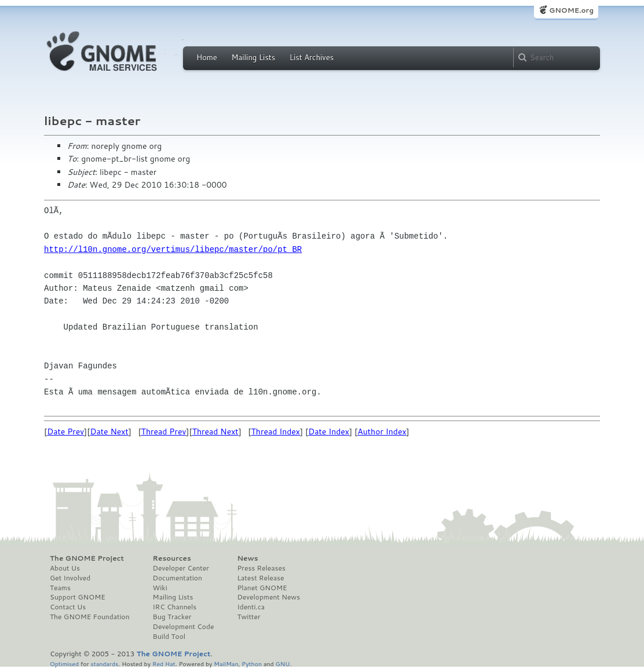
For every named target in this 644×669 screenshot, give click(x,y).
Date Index (329, 432)
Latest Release (260, 578)
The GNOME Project (87, 558)
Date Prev (65, 432)
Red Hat (164, 663)
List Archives (312, 57)
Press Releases (261, 568)
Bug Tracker (172, 617)
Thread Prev (164, 432)
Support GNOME (78, 597)
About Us (65, 568)
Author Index (382, 432)
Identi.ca (251, 607)
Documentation (178, 578)
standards (104, 663)
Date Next (109, 432)
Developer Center (181, 568)
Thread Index (276, 432)
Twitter (248, 617)
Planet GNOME (262, 588)
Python (252, 663)
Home (207, 57)
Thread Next (215, 432)
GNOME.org (571, 10)
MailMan (226, 663)
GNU (283, 663)
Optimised (64, 663)
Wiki (160, 588)
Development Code (184, 627)
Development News (268, 597)
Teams (60, 588)
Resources (172, 558)
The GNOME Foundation (90, 617)
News (247, 558)
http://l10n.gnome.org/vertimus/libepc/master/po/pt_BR (173, 249)
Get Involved (70, 578)
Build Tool (169, 637)
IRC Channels (175, 607)
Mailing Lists (253, 57)
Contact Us (68, 607)
